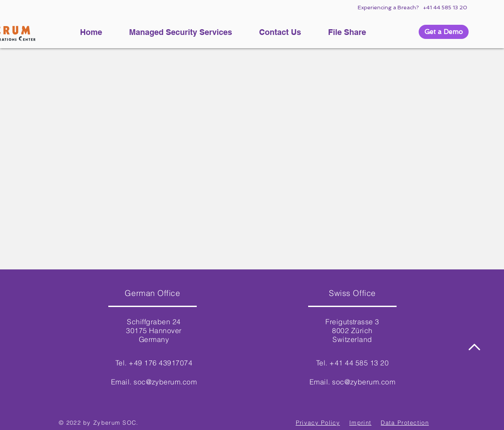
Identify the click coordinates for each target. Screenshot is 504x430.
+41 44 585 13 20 (445, 8)
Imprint (360, 422)
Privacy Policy (318, 422)
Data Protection (405, 422)
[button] (444, 32)
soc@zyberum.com (165, 382)
